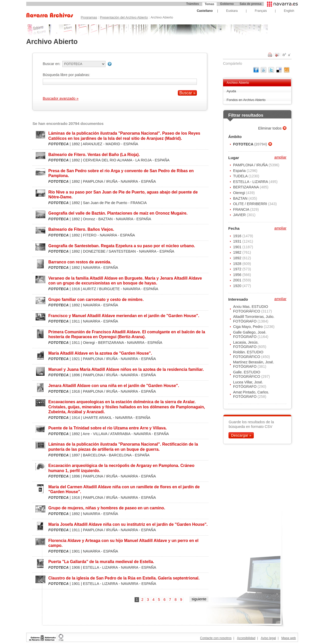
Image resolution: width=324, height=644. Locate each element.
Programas (89, 17)
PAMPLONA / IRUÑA (251, 165)
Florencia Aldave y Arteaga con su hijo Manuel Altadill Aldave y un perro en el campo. (123, 543)
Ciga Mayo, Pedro (248, 327)
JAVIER (240, 215)
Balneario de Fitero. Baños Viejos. (81, 229)
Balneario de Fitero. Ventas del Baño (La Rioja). (94, 155)
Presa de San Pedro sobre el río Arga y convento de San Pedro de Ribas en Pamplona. (121, 173)
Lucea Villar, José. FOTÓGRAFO (248, 384)
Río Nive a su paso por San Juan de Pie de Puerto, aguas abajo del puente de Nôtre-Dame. (123, 195)
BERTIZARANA (247, 187)
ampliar (280, 157)
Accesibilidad (246, 638)
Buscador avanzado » (61, 98)
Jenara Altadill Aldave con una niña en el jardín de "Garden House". (114, 386)
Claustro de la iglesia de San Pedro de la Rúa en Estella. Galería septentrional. (124, 578)
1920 (238, 286)
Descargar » (241, 435)
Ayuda (231, 91)
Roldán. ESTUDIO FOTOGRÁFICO (248, 354)
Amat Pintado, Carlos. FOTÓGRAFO (251, 394)
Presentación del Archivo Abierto (124, 17)
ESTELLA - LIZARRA (251, 182)
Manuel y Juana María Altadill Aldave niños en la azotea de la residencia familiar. (126, 369)
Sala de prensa (251, 4)
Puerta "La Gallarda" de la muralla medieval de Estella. (101, 562)
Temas (209, 4)
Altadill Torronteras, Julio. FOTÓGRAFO (254, 319)
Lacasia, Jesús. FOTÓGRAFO (246, 344)
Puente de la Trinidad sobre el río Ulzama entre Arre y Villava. (108, 428)
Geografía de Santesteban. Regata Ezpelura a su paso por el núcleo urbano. (122, 246)
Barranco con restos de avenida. (80, 262)
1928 (238, 264)
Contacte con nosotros (216, 638)
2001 (238, 280)
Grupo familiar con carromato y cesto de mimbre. (96, 300)
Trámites (193, 4)
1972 (238, 269)
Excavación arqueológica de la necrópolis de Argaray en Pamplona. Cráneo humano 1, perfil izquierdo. (121, 468)
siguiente (199, 599)
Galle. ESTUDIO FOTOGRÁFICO (247, 374)
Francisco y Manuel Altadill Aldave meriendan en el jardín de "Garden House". (124, 316)
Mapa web (288, 638)
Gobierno (227, 4)
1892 (238, 258)
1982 (238, 252)
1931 (238, 241)
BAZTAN (241, 198)
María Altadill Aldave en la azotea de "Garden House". (100, 353)
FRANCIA (242, 209)
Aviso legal (268, 638)
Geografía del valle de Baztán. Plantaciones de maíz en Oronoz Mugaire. (118, 213)
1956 (238, 275)
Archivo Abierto (238, 83)
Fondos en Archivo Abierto (246, 100)
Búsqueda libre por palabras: (66, 75)
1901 (238, 247)
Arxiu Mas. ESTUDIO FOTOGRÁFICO (251, 309)
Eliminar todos (270, 128)
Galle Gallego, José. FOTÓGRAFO (250, 334)
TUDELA (241, 176)
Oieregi (240, 193)
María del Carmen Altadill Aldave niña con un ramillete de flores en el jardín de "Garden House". (124, 489)
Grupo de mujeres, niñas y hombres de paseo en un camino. (107, 508)
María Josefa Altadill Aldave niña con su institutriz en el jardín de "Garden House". (128, 524)
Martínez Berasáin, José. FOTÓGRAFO (254, 364)
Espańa (240, 171)
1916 (238, 236)
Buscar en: (52, 64)
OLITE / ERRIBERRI (251, 204)
